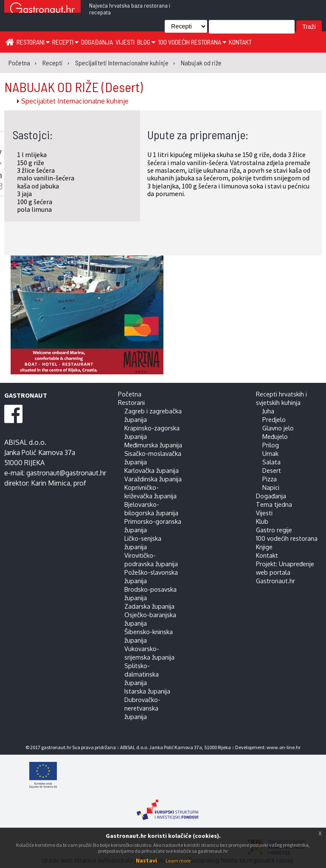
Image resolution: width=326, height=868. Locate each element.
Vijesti (125, 42)
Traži (309, 27)
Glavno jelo (278, 428)
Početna (130, 394)
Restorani (33, 42)
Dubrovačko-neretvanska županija (142, 708)
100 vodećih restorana (192, 42)
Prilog (271, 445)
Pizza (270, 479)
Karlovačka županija (152, 470)
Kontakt (240, 42)
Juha (268, 411)
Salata (271, 462)
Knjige (264, 547)
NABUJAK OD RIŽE (73, 87)
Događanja (97, 42)
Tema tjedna (274, 504)
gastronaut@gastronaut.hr (66, 473)
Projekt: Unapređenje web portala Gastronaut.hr (285, 572)
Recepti (65, 42)
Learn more (178, 861)
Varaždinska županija (153, 479)
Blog (146, 42)
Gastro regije (274, 530)
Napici (271, 487)
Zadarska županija (149, 606)
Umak (270, 453)
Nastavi (146, 860)
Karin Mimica (51, 483)
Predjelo (274, 419)
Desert (272, 470)
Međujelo (275, 436)
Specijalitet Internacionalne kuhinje (73, 101)
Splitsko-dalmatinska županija (142, 674)
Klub (262, 521)
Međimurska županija (153, 445)
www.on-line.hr (284, 747)
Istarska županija (147, 691)
